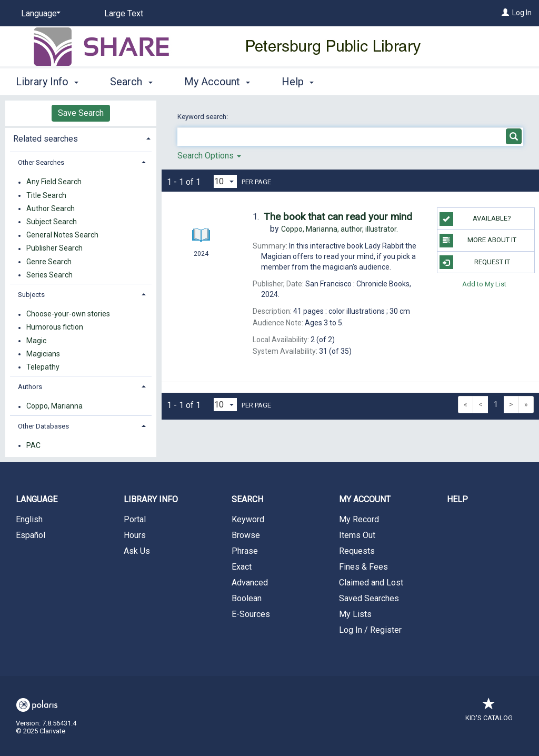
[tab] (81, 138)
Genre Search (49, 262)
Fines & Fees (363, 567)
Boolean (247, 598)
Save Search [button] (81, 113)
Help (457, 499)
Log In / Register (370, 630)
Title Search (46, 195)
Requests (357, 551)
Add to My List (484, 284)
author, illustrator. (340, 229)
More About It (478, 241)
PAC (33, 445)
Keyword (248, 519)
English (29, 519)
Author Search (51, 208)
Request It (475, 262)
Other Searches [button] (41, 162)
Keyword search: (203, 117)
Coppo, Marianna (54, 406)
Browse (246, 535)
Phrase (245, 551)
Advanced (250, 583)
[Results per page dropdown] (225, 181)
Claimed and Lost (371, 583)
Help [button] (298, 82)
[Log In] (505, 13)
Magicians (43, 354)
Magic (36, 341)
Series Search (49, 275)
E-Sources (251, 614)
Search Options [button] (209, 156)
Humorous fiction (55, 327)
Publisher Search (54, 248)
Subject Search (52, 222)
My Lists (355, 614)
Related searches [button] (46, 139)
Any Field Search (54, 182)
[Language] (39, 14)
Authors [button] (30, 387)
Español (31, 535)
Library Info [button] (47, 82)
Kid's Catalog (489, 713)
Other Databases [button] (43, 426)
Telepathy (43, 367)
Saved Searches (369, 598)
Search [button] (131, 82)
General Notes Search (62, 235)
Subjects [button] (31, 295)
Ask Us (137, 551)
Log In (522, 13)
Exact (242, 567)
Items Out (357, 535)
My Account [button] (217, 82)
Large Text (124, 13)
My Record (359, 519)
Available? (475, 219)
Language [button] (37, 499)
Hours (135, 535)
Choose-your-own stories (68, 314)
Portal (135, 519)
